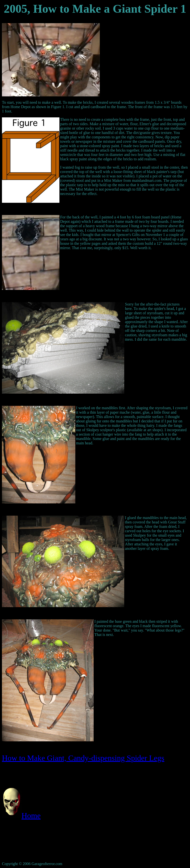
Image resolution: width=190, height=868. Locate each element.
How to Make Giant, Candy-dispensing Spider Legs (83, 758)
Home (31, 816)
